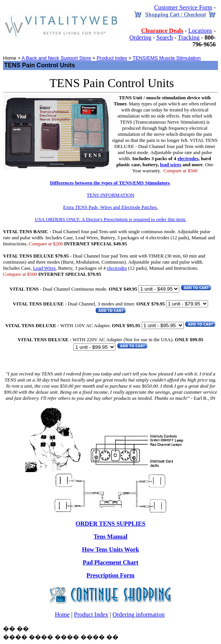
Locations (200, 31)
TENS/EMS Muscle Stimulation (167, 58)
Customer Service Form (183, 7)
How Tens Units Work (110, 549)
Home (62, 615)
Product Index (112, 58)
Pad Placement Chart (111, 562)
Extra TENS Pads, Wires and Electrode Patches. (110, 207)
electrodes (188, 158)
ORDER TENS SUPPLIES (110, 524)
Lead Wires (44, 268)
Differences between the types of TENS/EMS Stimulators (110, 183)
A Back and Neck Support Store (56, 58)
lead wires (171, 165)
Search (165, 37)
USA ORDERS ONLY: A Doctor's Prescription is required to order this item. (111, 219)
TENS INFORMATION (110, 195)
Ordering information (138, 615)
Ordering (140, 37)
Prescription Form (110, 575)
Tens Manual (111, 537)
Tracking (189, 37)
